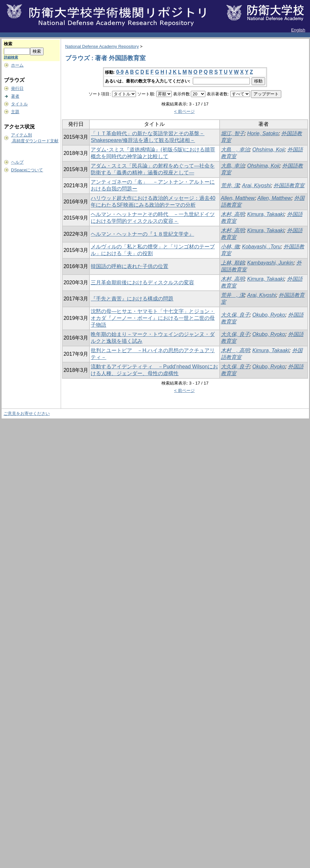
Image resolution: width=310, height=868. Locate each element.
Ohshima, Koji (268, 150)
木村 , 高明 (235, 350)
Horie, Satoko (263, 133)
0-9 (120, 72)
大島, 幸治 (233, 166)
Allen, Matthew (238, 198)
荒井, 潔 (230, 185)
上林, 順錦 (233, 263)
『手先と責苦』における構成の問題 (132, 299)
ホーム (17, 65)
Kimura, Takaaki (265, 214)
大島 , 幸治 (235, 150)
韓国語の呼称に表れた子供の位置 (129, 266)
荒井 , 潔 (233, 295)
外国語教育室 (289, 185)
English (298, 30)
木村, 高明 (233, 214)
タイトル (19, 104)
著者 (15, 96)
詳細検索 (11, 57)
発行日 (17, 88)
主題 (15, 112)
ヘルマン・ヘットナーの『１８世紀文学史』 (142, 234)
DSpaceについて (27, 170)
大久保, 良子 (235, 315)
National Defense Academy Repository (102, 46)
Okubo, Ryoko (269, 315)
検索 (8, 44)
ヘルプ (17, 162)
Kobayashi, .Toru (261, 247)
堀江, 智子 (233, 133)
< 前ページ (184, 111)
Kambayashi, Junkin (270, 263)
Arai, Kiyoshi (256, 185)
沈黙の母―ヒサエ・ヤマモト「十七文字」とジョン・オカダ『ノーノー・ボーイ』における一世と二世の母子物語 (153, 318)
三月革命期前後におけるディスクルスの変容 (142, 282)
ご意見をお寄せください (27, 413)
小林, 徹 (230, 247)
